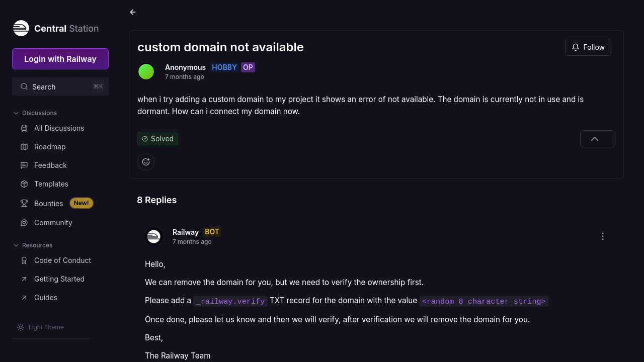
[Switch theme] (40, 327)
